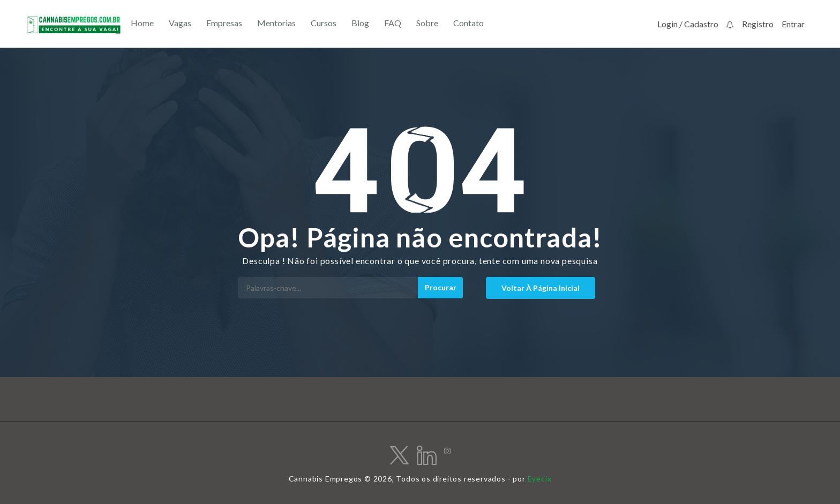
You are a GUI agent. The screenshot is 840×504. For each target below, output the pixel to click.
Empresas (224, 23)
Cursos (324, 23)
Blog (360, 23)
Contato (468, 23)
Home (142, 23)
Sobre (427, 23)
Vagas (180, 23)
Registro (758, 24)
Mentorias (276, 23)
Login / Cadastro (688, 24)
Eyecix (540, 479)
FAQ (393, 23)
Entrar (793, 24)
